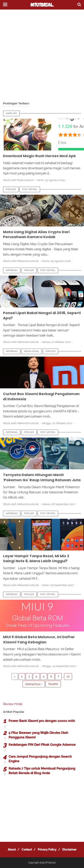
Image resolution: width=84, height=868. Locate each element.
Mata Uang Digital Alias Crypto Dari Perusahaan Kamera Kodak (36, 234)
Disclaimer (69, 850)
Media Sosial (32, 351)
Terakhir (53, 684)
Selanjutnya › (34, 684)
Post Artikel (30, 189)
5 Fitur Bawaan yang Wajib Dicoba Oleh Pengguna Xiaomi (38, 735)
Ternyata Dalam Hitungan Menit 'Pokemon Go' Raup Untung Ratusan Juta (42, 477)
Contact (27, 850)
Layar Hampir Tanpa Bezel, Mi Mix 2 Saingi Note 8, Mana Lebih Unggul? (36, 559)
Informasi (12, 270)
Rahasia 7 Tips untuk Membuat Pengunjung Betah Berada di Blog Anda (42, 771)
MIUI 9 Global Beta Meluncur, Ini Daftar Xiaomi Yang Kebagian (39, 639)
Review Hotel (13, 704)
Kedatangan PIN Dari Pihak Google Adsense (42, 745)
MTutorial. (42, 5)
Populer (11, 189)
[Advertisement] (42, 56)
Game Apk (11, 113)
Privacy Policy (47, 850)
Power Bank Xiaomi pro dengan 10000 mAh (42, 721)
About (12, 850)
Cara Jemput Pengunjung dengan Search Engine (40, 759)
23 (68, 677)
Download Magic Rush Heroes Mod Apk (39, 156)
